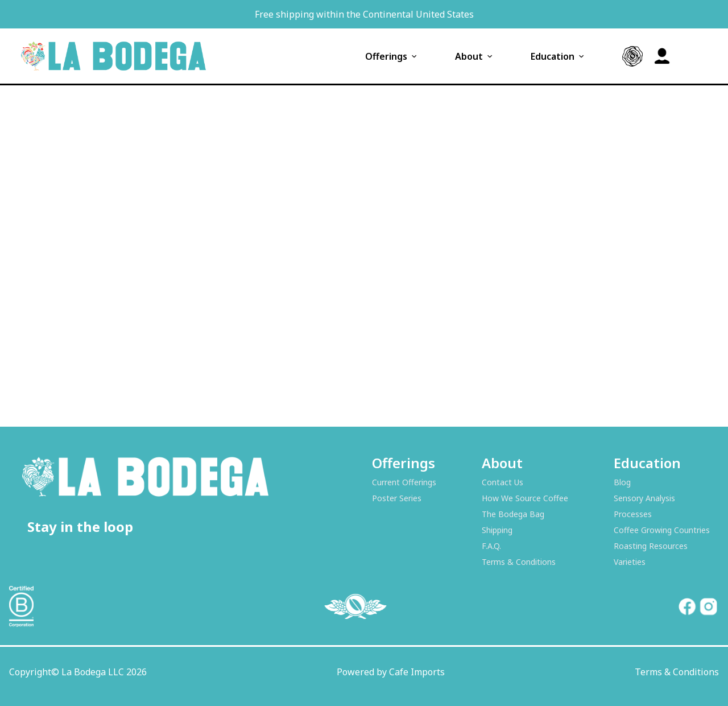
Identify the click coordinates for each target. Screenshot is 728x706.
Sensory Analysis (644, 498)
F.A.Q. (491, 546)
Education (558, 56)
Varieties (630, 562)
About (475, 56)
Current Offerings (404, 482)
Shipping (497, 530)
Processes (633, 514)
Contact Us (502, 482)
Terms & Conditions (519, 562)
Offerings (392, 56)
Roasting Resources (651, 546)
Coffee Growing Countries (662, 530)
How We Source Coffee (525, 498)
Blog (622, 482)
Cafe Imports (417, 672)
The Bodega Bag (513, 514)
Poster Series (397, 498)
